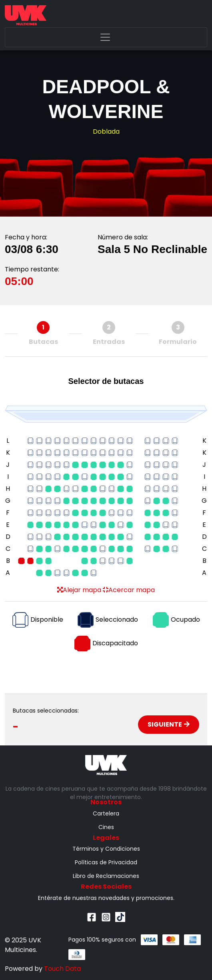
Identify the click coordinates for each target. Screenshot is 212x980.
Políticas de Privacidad (106, 862)
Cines (106, 827)
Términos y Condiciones (106, 849)
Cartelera (106, 813)
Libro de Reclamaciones (106, 876)
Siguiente (169, 724)
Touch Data (62, 969)
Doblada (106, 132)
